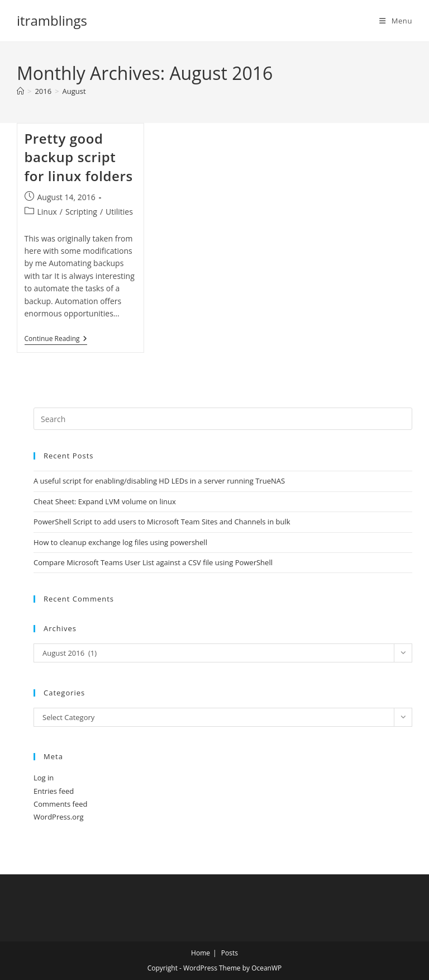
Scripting (81, 212)
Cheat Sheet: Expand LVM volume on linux (105, 501)
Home (201, 953)
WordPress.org (59, 817)
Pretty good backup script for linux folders (79, 157)
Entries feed (54, 791)
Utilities (119, 212)
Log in (44, 778)
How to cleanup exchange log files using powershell (120, 542)
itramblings (52, 20)
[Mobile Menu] (396, 21)
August (74, 91)
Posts (230, 953)
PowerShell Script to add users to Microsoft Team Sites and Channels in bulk (162, 522)
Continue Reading (56, 340)
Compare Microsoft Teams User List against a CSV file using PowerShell (153, 562)
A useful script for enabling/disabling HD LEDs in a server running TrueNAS (159, 481)
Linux (47, 212)
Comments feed (60, 804)
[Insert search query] (223, 419)
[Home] (20, 91)
